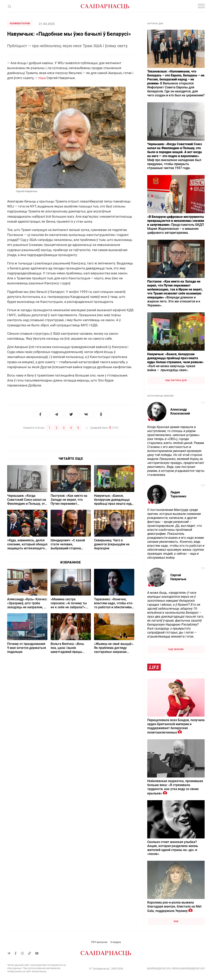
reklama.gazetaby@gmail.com (188, 968)
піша (42, 78)
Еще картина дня (176, 380)
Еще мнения (176, 649)
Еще (176, 921)
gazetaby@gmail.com (159, 968)
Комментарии (20, 23)
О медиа (116, 942)
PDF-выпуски (99, 942)
